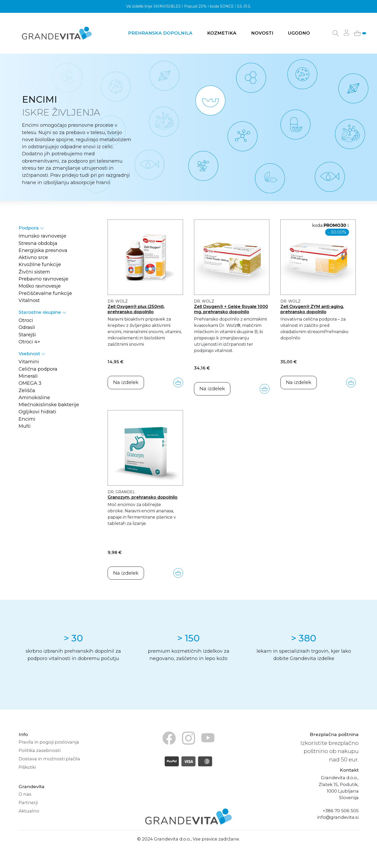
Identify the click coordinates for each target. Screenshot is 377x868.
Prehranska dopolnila (160, 33)
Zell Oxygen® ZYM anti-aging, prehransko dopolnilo (312, 309)
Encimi (27, 419)
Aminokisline (34, 397)
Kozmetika (222, 33)
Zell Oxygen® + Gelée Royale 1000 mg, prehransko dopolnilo (231, 309)
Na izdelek (126, 382)
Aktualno (29, 811)
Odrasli (27, 327)
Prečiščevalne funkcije (45, 293)
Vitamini (29, 362)
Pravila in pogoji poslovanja (49, 742)
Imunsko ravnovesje (42, 236)
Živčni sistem (34, 272)
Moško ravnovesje (40, 286)
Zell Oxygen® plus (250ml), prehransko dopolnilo (136, 309)
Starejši (27, 335)
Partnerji (28, 803)
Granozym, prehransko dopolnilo (143, 497)
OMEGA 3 (30, 383)
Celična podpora (38, 369)
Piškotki (27, 767)
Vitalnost (29, 300)
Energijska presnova (43, 250)
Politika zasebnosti (40, 750)
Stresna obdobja (38, 243)
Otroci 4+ (29, 342)
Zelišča (27, 390)
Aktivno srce (33, 257)
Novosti (262, 33)
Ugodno (299, 33)
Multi (25, 426)
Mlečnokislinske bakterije (49, 405)
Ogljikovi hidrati (37, 412)
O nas (25, 794)
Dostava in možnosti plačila (49, 759)
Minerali (28, 376)
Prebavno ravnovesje (43, 279)
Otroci (26, 320)
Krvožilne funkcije (40, 264)
